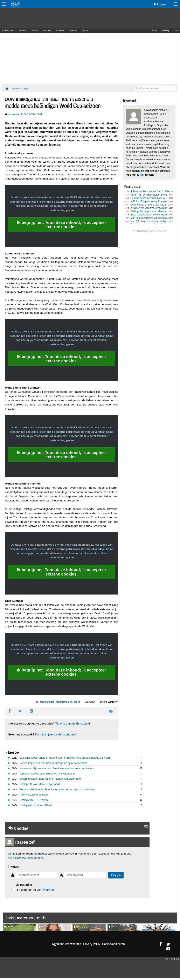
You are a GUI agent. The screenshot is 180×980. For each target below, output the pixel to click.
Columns (35, 31)
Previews (60, 31)
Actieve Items (8, 31)
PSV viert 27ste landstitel (34, 795)
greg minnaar (47, 702)
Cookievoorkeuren (113, 944)
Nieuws (23, 31)
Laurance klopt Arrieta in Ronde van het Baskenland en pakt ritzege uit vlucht (65, 758)
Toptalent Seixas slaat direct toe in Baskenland (47, 774)
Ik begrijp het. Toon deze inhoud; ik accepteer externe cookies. (61, 225)
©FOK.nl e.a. (172, 959)
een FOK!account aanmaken (26, 858)
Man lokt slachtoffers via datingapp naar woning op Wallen (150, 218)
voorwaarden (45, 890)
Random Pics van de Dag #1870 (151, 192)
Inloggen (160, 4)
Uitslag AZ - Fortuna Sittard (36, 805)
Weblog (165, 31)
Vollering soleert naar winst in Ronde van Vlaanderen (51, 779)
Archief (85, 31)
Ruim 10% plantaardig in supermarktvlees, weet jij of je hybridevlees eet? (151, 201)
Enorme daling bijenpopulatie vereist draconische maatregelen (150, 198)
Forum (155, 31)
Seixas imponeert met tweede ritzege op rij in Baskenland (54, 763)
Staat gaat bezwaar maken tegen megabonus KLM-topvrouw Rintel (150, 215)
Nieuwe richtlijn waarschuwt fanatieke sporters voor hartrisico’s (57, 768)
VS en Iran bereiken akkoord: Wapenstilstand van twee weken (150, 195)
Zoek (176, 31)
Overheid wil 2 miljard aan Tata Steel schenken (150, 205)
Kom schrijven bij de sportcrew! (56, 734)
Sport (27, 89)
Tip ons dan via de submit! (73, 723)
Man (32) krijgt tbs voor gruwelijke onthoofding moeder (150, 221)
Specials (73, 31)
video (77, 702)
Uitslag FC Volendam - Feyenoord (40, 784)
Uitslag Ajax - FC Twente (34, 800)
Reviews (47, 31)
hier (142, 175)
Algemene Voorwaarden (67, 944)
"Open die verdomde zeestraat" (150, 208)
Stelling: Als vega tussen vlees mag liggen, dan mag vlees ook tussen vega (150, 211)
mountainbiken (64, 702)
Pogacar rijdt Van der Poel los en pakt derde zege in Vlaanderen (57, 789)
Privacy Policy (92, 944)
